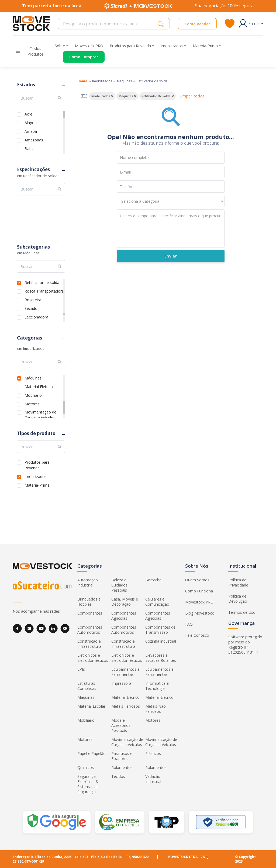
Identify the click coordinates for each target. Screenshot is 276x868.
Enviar (170, 256)
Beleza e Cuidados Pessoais (119, 585)
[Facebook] (17, 628)
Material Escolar (91, 706)
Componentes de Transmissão (160, 630)
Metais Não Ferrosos (156, 709)
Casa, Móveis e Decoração (125, 602)
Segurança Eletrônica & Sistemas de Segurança (88, 784)
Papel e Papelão (92, 753)
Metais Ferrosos (126, 706)
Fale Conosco (197, 635)
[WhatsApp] (65, 628)
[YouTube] (41, 628)
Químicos (86, 767)
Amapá (31, 131)
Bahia (30, 148)
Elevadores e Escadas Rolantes (161, 658)
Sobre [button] (60, 46)
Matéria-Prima (37, 485)
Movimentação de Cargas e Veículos (40, 411)
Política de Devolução (238, 599)
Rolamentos (122, 767)
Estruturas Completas (87, 686)
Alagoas (32, 122)
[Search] (109, 24)
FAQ (189, 624)
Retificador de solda (42, 282)
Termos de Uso (242, 612)
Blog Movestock (199, 613)
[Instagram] (29, 628)
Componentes (90, 613)
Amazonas (34, 139)
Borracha (153, 580)
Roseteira (33, 299)
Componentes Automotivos (90, 630)
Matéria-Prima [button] (205, 46)
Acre (28, 113)
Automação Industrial (88, 582)
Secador (32, 308)
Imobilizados (36, 476)
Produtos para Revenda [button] (130, 46)
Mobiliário (33, 395)
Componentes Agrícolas (124, 616)
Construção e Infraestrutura (89, 644)
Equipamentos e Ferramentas (125, 672)
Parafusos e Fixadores (122, 756)
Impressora (121, 683)
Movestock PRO (89, 46)
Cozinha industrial (161, 641)
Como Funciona (199, 591)
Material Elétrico (39, 386)
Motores (32, 403)
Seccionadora (36, 316)
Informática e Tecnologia (157, 686)
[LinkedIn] (53, 628)
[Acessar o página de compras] (80, 57)
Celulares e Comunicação (157, 602)
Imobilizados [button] (172, 46)
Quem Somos (197, 580)
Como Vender (197, 24)
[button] (251, 24)
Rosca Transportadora (44, 291)
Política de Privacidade (238, 582)
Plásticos (153, 753)
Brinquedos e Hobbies (89, 602)
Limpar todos (192, 96)
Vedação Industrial (153, 779)
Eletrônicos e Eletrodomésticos (93, 658)
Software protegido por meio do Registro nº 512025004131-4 (245, 645)
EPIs (81, 669)
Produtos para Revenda (37, 462)
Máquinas (33, 377)
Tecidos (118, 776)
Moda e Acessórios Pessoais (121, 725)
